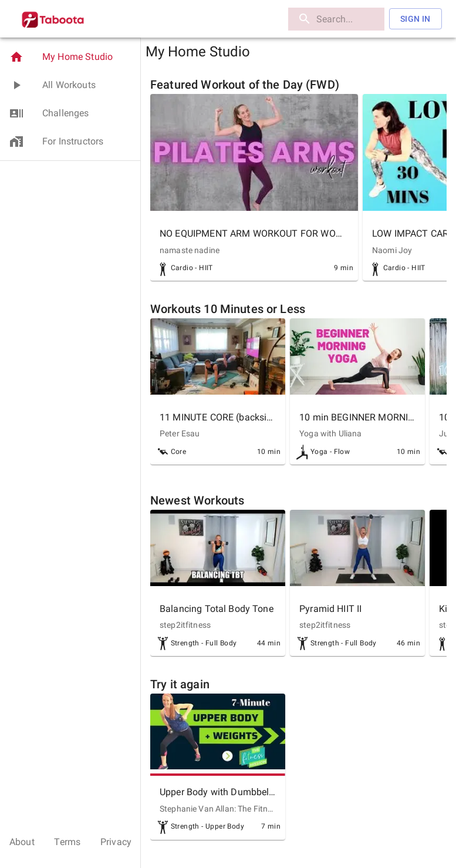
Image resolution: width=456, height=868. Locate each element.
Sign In (416, 19)
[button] (70, 57)
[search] (336, 19)
